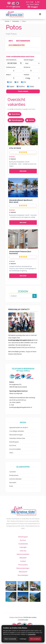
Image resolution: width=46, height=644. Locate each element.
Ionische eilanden (15, 479)
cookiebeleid (32, 634)
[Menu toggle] (40, 14)
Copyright (23, 547)
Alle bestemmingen (16, 435)
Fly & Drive (16, 114)
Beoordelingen (23, 575)
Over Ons (23, 551)
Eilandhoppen (17, 120)
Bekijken (23, 171)
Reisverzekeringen (23, 568)
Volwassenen (11, 67)
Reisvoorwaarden (23, 554)
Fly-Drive (23, 540)
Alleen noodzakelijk (10, 639)
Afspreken (23, 558)
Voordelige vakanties (17, 431)
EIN (17, 82)
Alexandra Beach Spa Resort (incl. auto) (21, 201)
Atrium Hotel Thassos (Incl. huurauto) (20, 253)
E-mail (31, 2)
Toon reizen (23, 91)
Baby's (9, 75)
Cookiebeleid (23, 544)
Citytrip (30, 86)
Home (7, 21)
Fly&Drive (21, 86)
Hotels (31, 120)
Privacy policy (23, 565)
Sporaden (13, 483)
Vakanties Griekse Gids (17, 438)
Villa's (11, 453)
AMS (10, 82)
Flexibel (26, 75)
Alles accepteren (35, 639)
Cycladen (13, 472)
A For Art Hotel (15, 148)
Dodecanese (14, 475)
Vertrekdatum (11, 60)
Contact (23, 561)
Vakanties (16, 21)
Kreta (11, 486)
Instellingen (23, 639)
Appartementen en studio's (19, 428)
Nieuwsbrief (23, 572)
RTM (23, 82)
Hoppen (11, 86)
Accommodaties (15, 449)
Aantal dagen (29, 60)
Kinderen (27, 67)
